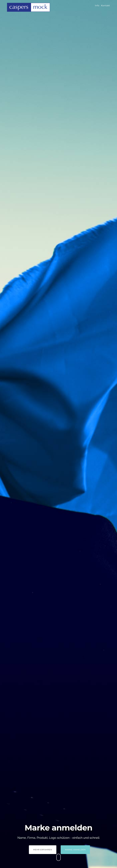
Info (97, 6)
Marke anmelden (75, 850)
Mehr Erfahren (43, 850)
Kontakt (105, 6)
